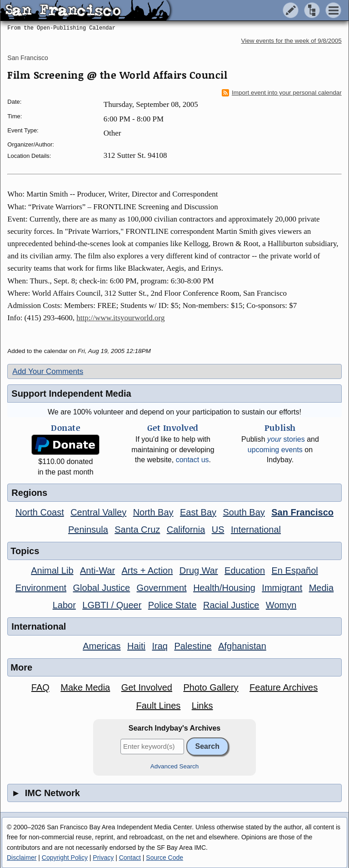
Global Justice (102, 588)
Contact (130, 858)
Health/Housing (224, 588)
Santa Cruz (137, 530)
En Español (295, 570)
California (186, 530)
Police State (172, 605)
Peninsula (88, 530)
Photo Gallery (211, 687)
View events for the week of (292, 41)
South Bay (244, 512)
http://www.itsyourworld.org (120, 318)
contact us (192, 460)
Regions (29, 493)
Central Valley (98, 512)
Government (162, 588)
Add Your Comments (48, 371)
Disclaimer (22, 858)
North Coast (40, 512)
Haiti (136, 646)
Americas (102, 646)
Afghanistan (242, 646)
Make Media (85, 687)
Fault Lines (158, 706)
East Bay (198, 512)
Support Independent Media (71, 394)
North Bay (153, 512)
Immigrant (282, 588)
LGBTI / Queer (112, 605)
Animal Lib (52, 570)
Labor (64, 605)
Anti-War (97, 570)
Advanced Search (175, 766)
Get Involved (147, 687)
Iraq (160, 646)
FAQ (40, 687)
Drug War (199, 570)
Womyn (281, 605)
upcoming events (275, 450)
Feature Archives (284, 687)
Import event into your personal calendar (282, 93)
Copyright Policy (65, 858)
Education (245, 570)
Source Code (165, 858)
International (256, 530)
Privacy (103, 858)
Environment (41, 588)
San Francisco (27, 58)
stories (286, 439)
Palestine (193, 646)
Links (202, 706)
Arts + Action (147, 570)
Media (321, 588)
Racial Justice (231, 605)
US (218, 530)
